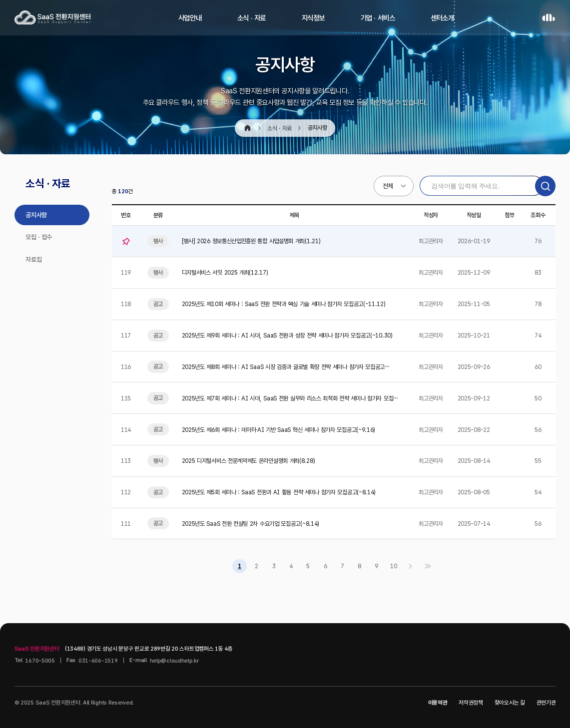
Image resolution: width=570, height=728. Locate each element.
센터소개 (442, 18)
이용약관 (438, 703)
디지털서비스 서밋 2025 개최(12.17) (225, 272)
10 (393, 566)
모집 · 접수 (39, 237)
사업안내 (190, 18)
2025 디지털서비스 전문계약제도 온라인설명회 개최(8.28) (249, 461)
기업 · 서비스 (378, 18)
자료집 (33, 259)
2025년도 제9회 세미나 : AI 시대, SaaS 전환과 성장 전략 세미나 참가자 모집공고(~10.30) (287, 335)
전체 (388, 186)
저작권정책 (471, 703)
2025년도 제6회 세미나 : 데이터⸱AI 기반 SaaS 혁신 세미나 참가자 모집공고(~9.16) (279, 430)
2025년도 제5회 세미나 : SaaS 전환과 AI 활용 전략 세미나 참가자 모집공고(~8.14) (279, 492)
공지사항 (36, 215)
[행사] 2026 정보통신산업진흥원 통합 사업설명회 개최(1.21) (251, 241)
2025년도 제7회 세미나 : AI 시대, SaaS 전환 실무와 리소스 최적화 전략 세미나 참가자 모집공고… (290, 399)
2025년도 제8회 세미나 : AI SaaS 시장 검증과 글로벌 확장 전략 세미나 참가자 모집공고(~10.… (284, 367)
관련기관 (546, 703)
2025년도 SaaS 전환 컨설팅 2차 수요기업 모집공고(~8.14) (251, 524)
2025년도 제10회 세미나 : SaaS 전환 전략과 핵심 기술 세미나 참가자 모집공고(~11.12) (284, 304)
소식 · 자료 (252, 18)
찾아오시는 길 (510, 703)
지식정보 (313, 18)
